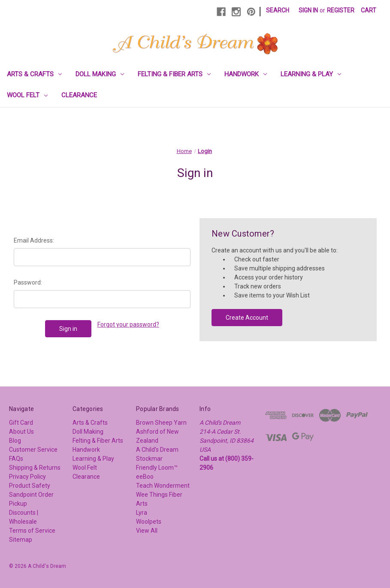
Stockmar (149, 459)
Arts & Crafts (34, 74)
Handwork (246, 74)
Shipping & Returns (35, 468)
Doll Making (100, 74)
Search (278, 10)
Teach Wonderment (163, 486)
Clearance (79, 95)
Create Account (247, 318)
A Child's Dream (157, 450)
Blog (15, 441)
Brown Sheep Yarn (161, 423)
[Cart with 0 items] (369, 10)
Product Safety (30, 486)
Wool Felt (27, 95)
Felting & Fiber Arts (174, 74)
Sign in (308, 10)
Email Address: (34, 240)
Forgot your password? (128, 324)
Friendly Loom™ (157, 468)
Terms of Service (32, 531)
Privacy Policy (27, 477)
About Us (21, 432)
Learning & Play (311, 74)
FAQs (16, 459)
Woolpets (149, 522)
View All (147, 531)
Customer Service (33, 450)
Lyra (142, 513)
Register (341, 10)
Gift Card (21, 423)
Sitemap (21, 540)
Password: (28, 282)
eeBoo (145, 477)
